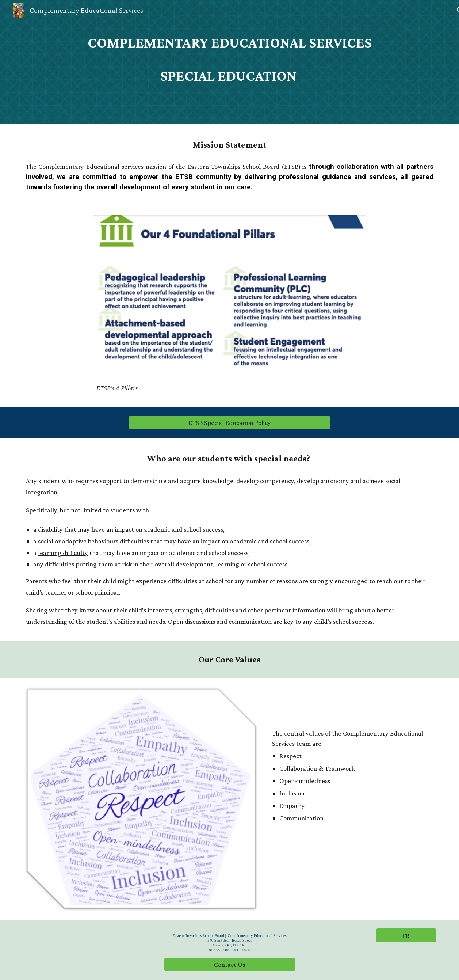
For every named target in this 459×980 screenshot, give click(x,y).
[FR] (406, 935)
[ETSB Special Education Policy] (230, 423)
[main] (230, 42)
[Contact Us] (230, 964)
